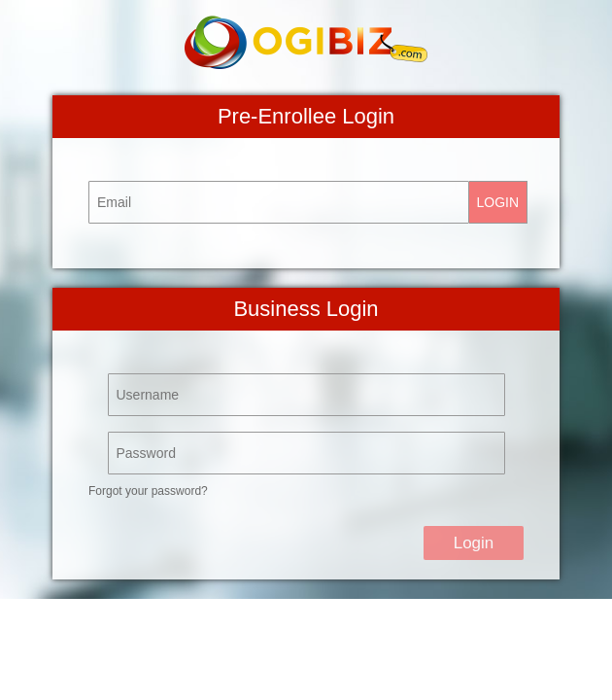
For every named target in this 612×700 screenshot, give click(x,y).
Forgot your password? (148, 491)
